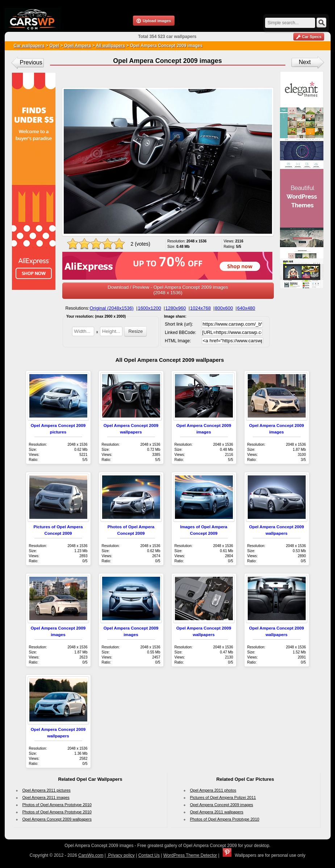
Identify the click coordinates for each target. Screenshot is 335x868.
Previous (31, 62)
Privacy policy (121, 855)
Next (305, 62)
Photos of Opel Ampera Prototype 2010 (57, 805)
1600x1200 (149, 308)
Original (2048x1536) (112, 308)
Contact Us (149, 855)
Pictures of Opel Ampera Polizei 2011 (223, 797)
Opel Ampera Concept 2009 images (222, 805)
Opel (55, 46)
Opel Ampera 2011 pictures (47, 790)
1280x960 (175, 308)
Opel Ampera (77, 46)
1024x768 (200, 308)
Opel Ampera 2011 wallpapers (217, 812)
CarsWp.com (91, 855)
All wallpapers (110, 46)
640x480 (246, 308)
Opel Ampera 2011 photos (213, 790)
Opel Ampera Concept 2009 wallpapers (57, 819)
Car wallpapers (29, 46)
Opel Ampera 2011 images (46, 797)
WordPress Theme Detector (190, 855)
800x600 (224, 308)
